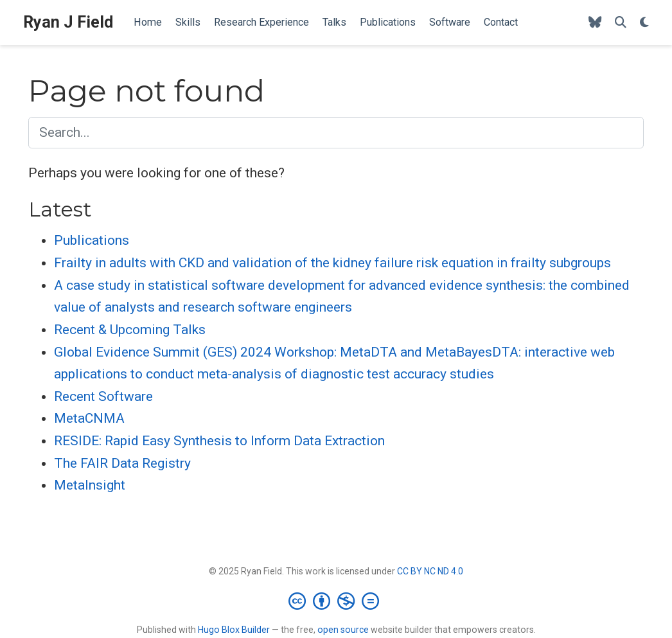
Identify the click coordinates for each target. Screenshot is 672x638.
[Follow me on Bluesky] (595, 23)
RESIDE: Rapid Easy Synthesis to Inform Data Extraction (219, 441)
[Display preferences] (644, 23)
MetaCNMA (89, 418)
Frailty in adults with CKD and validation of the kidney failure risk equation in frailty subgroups (332, 263)
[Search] (621, 23)
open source (343, 630)
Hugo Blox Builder (234, 630)
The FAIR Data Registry (122, 463)
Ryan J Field (68, 22)
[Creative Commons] (336, 601)
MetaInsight (90, 485)
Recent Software (103, 396)
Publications (92, 240)
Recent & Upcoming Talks (130, 330)
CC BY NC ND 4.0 (430, 571)
